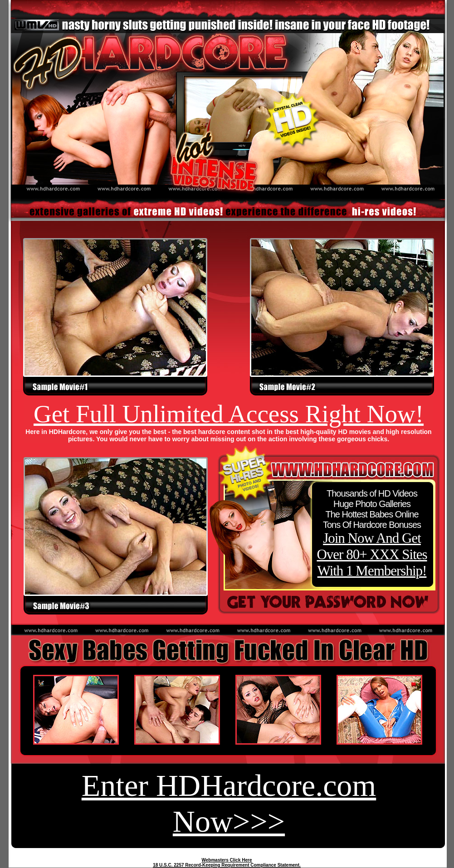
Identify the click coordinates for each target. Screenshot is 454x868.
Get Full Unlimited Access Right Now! (229, 414)
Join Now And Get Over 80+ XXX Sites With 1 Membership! (372, 554)
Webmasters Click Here (227, 860)
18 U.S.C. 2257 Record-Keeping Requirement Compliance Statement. (227, 865)
